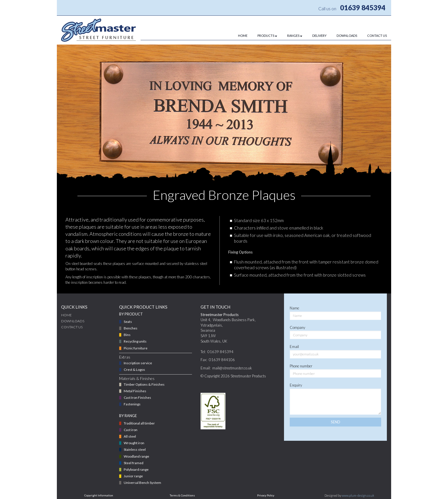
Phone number (301, 366)
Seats (128, 322)
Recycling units (135, 341)
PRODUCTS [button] (267, 36)
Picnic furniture (136, 348)
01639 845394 (363, 8)
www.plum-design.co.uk (358, 495)
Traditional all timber (139, 423)
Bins (127, 335)
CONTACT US (377, 36)
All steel (130, 436)
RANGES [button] (295, 36)
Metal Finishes (135, 391)
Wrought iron (134, 443)
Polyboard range (136, 469)
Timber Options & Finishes (144, 384)
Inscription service (138, 363)
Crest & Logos (134, 370)
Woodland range (136, 456)
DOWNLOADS (347, 36)
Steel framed (134, 463)
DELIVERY (319, 36)
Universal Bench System (142, 483)
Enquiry (296, 385)
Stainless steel (135, 449)
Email (294, 347)
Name (294, 308)
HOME (243, 36)
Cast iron (131, 430)
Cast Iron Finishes (137, 398)
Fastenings (132, 404)
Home (66, 315)
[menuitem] (238, 36)
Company (297, 327)
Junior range (133, 476)
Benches (131, 328)
